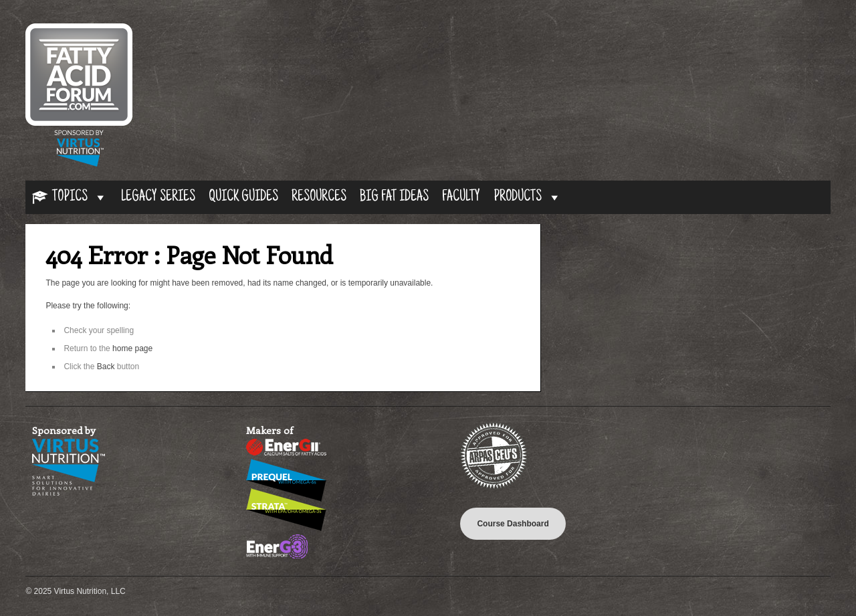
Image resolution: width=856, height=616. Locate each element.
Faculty (461, 197)
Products (528, 197)
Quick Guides (243, 197)
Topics (80, 197)
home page (132, 348)
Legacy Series (158, 197)
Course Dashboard (513, 524)
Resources (319, 197)
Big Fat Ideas (394, 197)
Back (106, 367)
